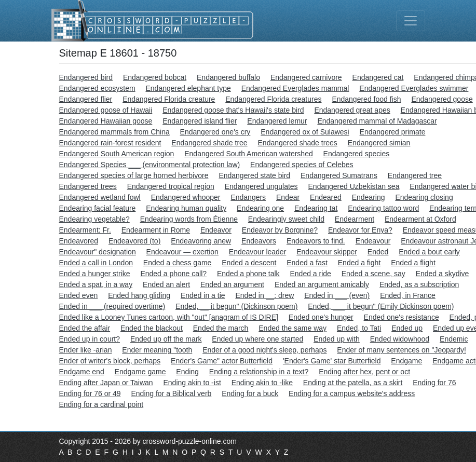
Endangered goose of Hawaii (106, 110)
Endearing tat (316, 208)
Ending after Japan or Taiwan (106, 383)
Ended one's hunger (321, 317)
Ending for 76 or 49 (90, 393)
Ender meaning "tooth (157, 350)
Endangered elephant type (188, 88)
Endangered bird (86, 77)
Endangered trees (88, 186)
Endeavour (373, 241)
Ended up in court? (90, 339)
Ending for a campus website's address (352, 393)
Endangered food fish (366, 99)
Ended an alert (166, 284)
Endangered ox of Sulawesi (305, 132)
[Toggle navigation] (411, 21)
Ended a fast (307, 263)
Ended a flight (413, 263)
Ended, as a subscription (419, 284)
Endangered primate (393, 132)
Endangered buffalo (228, 77)
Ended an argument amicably (322, 284)
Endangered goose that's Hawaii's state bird (233, 110)
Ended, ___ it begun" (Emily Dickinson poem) (381, 306)
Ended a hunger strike (95, 274)
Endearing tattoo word (383, 208)
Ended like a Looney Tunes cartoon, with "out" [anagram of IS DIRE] (169, 317)
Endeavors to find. (316, 241)
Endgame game (140, 372)
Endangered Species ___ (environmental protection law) (150, 165)
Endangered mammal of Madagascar (377, 121)
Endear (288, 197)
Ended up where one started (257, 339)
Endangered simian (379, 143)
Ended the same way (293, 328)
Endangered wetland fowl (100, 197)
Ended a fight (359, 263)
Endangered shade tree (209, 143)
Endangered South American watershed (249, 154)
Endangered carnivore (306, 77)
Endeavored (79, 241)
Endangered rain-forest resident (110, 143)
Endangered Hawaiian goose (106, 121)
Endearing (369, 197)
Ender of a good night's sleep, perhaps (264, 350)
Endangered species (357, 154)
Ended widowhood (400, 339)
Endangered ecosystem (97, 88)
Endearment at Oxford (420, 219)
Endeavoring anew (201, 241)
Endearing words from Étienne (189, 219)
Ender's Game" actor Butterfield (222, 361)
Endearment (355, 219)
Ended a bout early (429, 252)
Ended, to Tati (359, 328)
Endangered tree (415, 175)
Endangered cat (378, 77)
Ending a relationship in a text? (259, 372)
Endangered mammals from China (114, 132)
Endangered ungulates (261, 186)
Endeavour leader (258, 252)
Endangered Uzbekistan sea (354, 186)
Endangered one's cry (215, 132)
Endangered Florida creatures (273, 99)
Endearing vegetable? (94, 219)
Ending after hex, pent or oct (364, 372)
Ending (187, 372)
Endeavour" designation (98, 252)
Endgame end (82, 372)
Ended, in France (408, 295)
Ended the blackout (152, 328)
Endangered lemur (277, 121)
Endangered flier (86, 99)
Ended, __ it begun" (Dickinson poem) (236, 306)
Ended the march (221, 328)
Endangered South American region (117, 154)
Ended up (407, 328)
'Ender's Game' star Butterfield (332, 361)
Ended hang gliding (139, 295)
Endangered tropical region (171, 186)
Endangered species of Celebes (302, 165)
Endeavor (216, 230)
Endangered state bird (254, 175)
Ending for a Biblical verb (171, 393)
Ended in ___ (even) (337, 295)
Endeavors (259, 241)
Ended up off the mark (166, 339)
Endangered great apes (352, 110)
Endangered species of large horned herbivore (134, 175)
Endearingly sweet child (286, 219)
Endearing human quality (186, 208)
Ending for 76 (434, 383)
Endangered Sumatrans (339, 175)
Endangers (248, 197)
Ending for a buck (250, 393)
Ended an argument (232, 284)
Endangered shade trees (298, 143)
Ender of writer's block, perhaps (110, 361)
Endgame (406, 361)
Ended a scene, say (373, 274)
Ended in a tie (203, 295)
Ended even (79, 295)
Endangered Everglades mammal (295, 88)
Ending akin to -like (262, 383)
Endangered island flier (200, 121)
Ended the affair (85, 328)
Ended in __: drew (264, 295)
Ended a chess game (178, 263)
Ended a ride (310, 274)
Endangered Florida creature (169, 99)
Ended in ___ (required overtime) (112, 306)
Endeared (326, 197)
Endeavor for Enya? (360, 230)
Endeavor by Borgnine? (280, 230)
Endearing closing (424, 197)
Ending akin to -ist (192, 383)
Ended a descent (249, 263)
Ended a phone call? (173, 274)
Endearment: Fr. (85, 230)
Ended (378, 252)
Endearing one (260, 208)
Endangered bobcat (155, 77)
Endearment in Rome (156, 230)
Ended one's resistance (402, 317)
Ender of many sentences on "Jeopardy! (402, 350)
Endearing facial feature (98, 208)
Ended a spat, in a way (96, 284)
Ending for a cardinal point (101, 404)
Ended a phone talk (248, 274)
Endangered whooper (186, 197)
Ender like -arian (86, 350)
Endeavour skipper (327, 252)
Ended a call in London (96, 263)
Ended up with (337, 339)
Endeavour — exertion (182, 252)
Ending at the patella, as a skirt (353, 383)
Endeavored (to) (134, 241)
